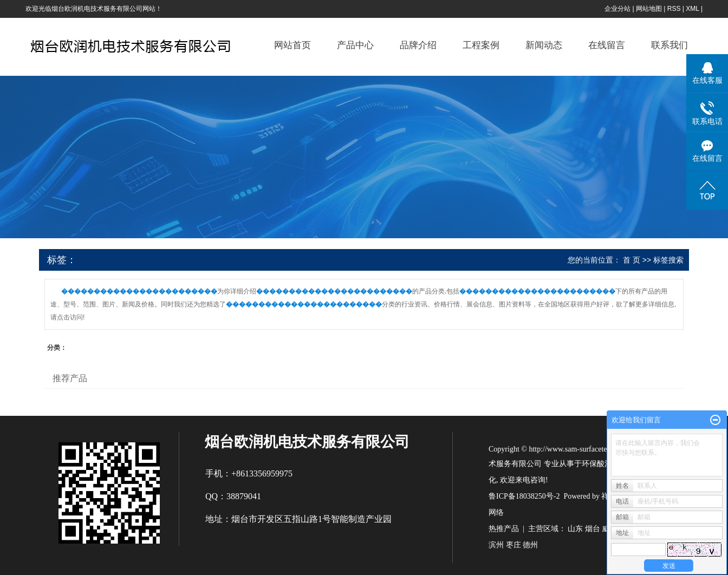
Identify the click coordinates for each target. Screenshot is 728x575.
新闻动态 (544, 45)
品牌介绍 (418, 45)
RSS (674, 9)
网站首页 (292, 45)
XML (692, 9)
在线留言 (607, 45)
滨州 (496, 545)
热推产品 (504, 529)
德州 (530, 545)
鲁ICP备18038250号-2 (524, 496)
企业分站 (617, 9)
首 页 (632, 260)
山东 (575, 529)
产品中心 (355, 45)
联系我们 (669, 45)
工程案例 (481, 45)
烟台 (593, 529)
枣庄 (513, 545)
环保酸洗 (597, 464)
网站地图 (649, 9)
